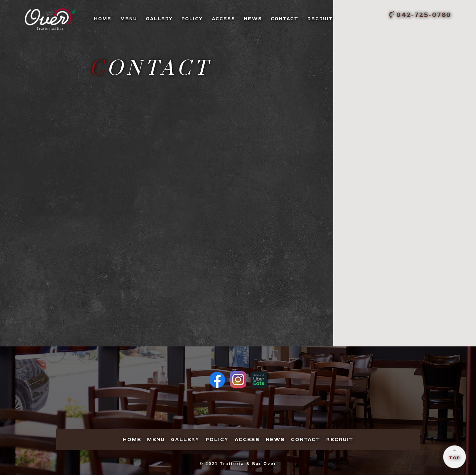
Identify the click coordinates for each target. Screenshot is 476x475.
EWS (253, 19)
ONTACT (285, 19)
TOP (455, 458)
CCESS (224, 19)
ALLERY (159, 19)
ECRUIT (320, 19)
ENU (129, 19)
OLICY (192, 19)
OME (103, 19)
